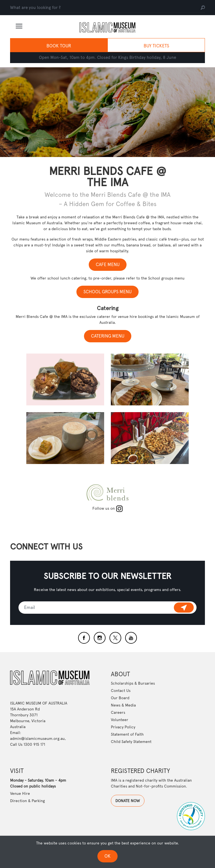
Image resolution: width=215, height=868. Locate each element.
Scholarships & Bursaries (133, 732)
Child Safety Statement (131, 790)
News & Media (123, 754)
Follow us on (108, 508)
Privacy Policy (123, 776)
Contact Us (121, 739)
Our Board (120, 747)
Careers (118, 761)
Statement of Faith (127, 783)
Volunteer (120, 768)
